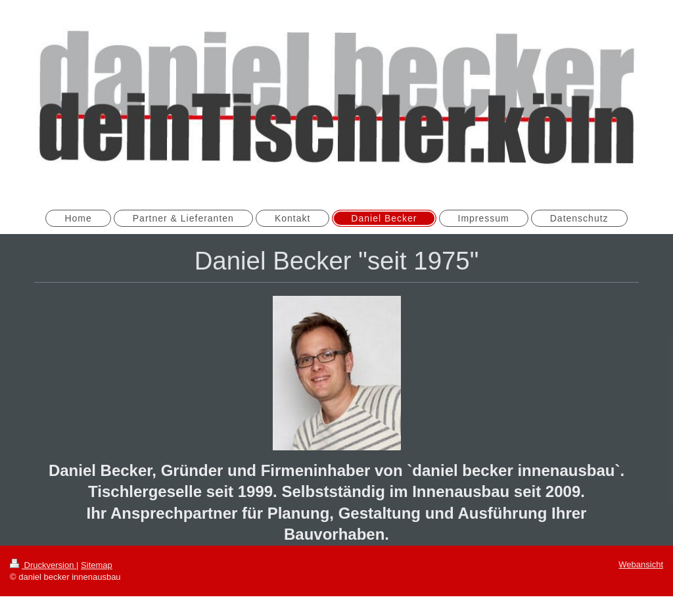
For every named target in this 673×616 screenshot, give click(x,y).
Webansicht (641, 564)
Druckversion (43, 565)
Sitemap (97, 565)
